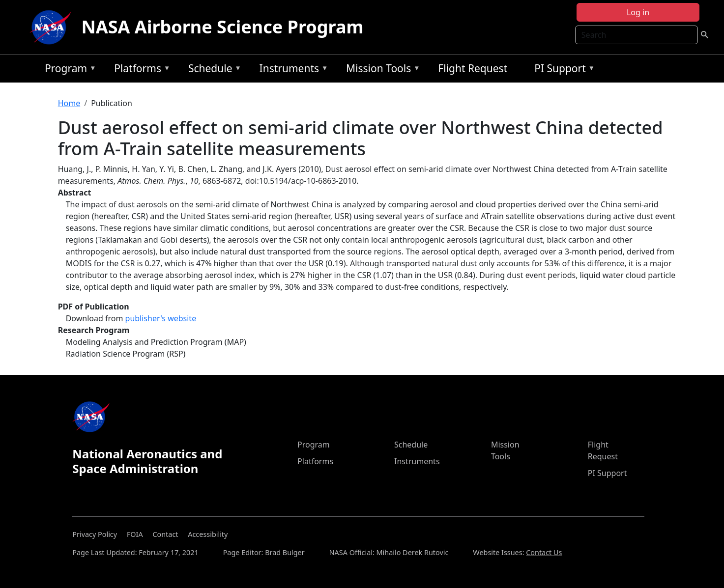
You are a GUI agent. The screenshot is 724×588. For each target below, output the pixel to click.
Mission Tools (381, 70)
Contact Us (544, 552)
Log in (638, 12)
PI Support (562, 70)
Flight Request (473, 68)
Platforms (140, 70)
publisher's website (161, 318)
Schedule (212, 70)
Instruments (291, 70)
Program (68, 70)
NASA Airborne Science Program (222, 27)
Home (69, 103)
